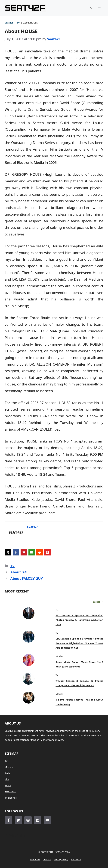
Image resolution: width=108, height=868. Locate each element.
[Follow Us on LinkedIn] (38, 820)
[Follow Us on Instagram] (28, 820)
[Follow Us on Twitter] (18, 820)
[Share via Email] (32, 552)
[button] (92, 8)
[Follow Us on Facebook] (9, 820)
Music (8, 785)
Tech (7, 773)
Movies (9, 767)
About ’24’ (19, 572)
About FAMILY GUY (27, 578)
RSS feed (35, 859)
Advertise (76, 859)
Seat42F (9, 23)
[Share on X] (8, 552)
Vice (7, 779)
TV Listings (11, 798)
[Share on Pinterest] (24, 552)
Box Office (10, 791)
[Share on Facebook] (16, 552)
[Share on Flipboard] (47, 552)
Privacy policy (61, 859)
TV (18, 23)
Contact (47, 859)
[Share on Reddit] (40, 552)
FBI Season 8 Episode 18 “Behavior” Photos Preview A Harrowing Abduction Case (80, 620)
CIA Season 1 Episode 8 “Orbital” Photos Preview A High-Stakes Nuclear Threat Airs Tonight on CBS (80, 643)
